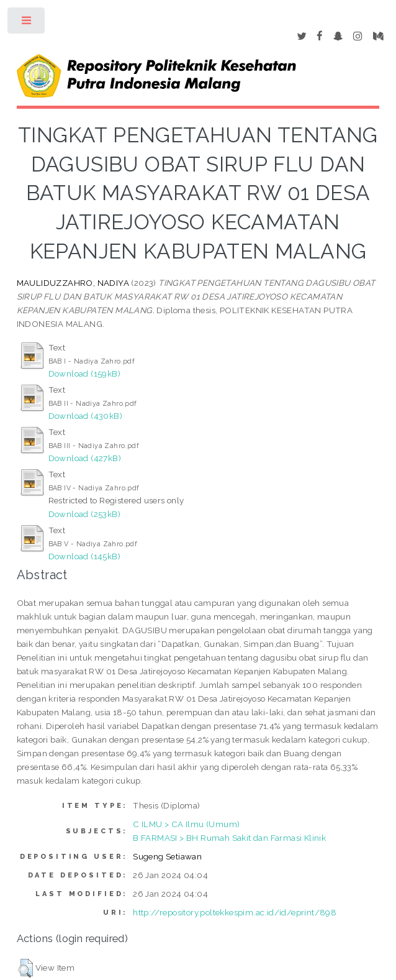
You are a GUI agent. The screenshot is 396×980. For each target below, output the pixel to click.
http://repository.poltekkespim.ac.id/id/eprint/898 (235, 912)
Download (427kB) (85, 458)
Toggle (27, 23)
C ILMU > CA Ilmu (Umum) (186, 824)
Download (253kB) (84, 514)
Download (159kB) (84, 373)
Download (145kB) (84, 556)
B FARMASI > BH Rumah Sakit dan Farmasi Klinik (229, 838)
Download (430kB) (85, 416)
